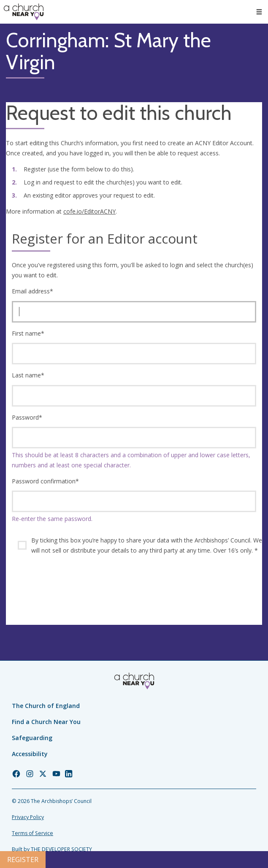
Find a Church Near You (46, 722)
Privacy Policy (28, 817)
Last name (28, 375)
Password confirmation (45, 481)
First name (28, 333)
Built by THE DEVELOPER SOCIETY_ (53, 849)
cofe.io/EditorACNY (89, 211)
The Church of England (46, 706)
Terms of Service (32, 833)
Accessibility (30, 754)
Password (27, 417)
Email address (32, 291)
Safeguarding (32, 738)
